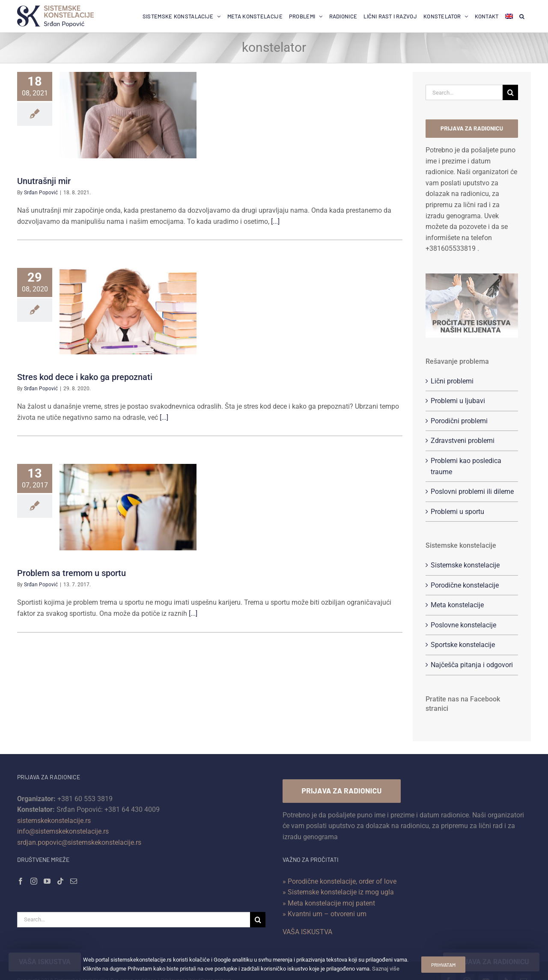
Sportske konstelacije (463, 645)
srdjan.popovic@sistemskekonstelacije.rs (79, 842)
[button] (522, 16)
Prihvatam (443, 965)
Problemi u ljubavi (458, 401)
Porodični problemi (459, 421)
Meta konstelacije (457, 605)
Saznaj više (384, 969)
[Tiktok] (60, 881)
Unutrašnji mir (44, 181)
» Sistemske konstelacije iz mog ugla (338, 892)
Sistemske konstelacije (465, 565)
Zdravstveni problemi (463, 441)
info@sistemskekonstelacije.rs (63, 831)
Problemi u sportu (457, 512)
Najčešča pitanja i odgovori (472, 665)
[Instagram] (34, 881)
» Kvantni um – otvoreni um (325, 914)
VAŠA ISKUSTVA (307, 932)
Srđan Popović (41, 193)
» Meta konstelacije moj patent (329, 903)
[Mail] (74, 881)
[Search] (510, 92)
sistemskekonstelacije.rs (54, 821)
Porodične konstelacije (465, 585)
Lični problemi (452, 381)
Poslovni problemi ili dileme (472, 491)
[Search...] (464, 92)
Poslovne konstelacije (463, 625)
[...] (275, 221)
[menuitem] (509, 16)
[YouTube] (47, 881)
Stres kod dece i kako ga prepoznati (85, 377)
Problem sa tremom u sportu (71, 573)
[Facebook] (21, 881)
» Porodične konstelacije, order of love (340, 881)
